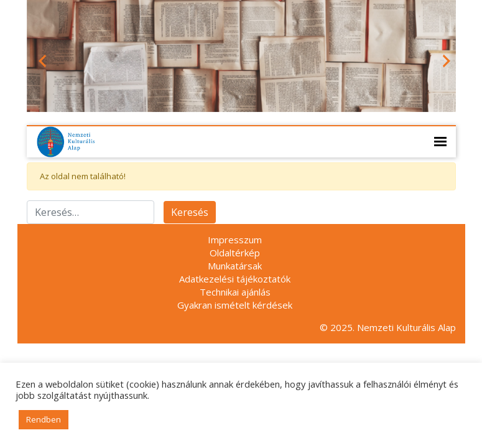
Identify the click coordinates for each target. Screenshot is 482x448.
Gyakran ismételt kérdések (235, 305)
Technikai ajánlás (235, 292)
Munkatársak (235, 266)
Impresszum (235, 240)
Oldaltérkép (235, 253)
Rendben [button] (44, 419)
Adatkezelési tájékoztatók (235, 279)
